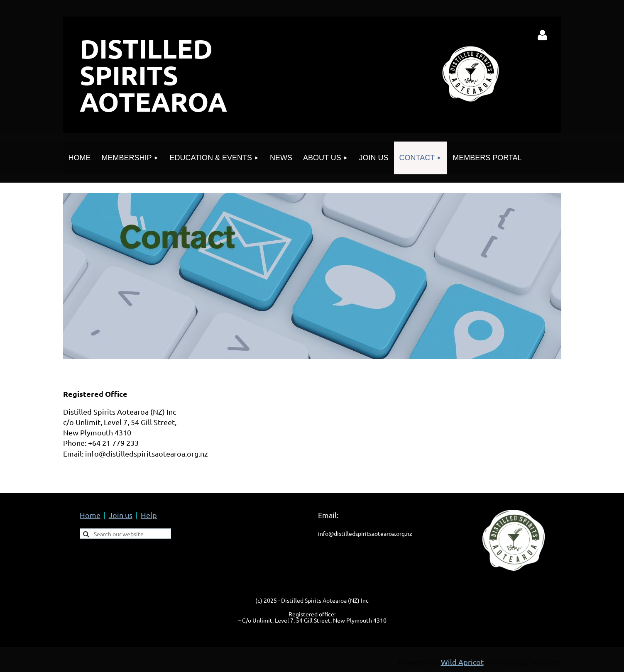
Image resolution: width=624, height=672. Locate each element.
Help (149, 515)
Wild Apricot (462, 662)
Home (90, 515)
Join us (121, 515)
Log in (542, 35)
